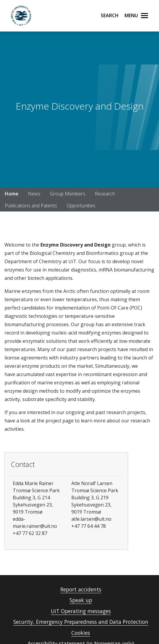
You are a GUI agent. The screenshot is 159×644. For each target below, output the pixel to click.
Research (105, 194)
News (34, 194)
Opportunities (81, 206)
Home (12, 194)
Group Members (68, 194)
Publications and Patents (31, 206)
